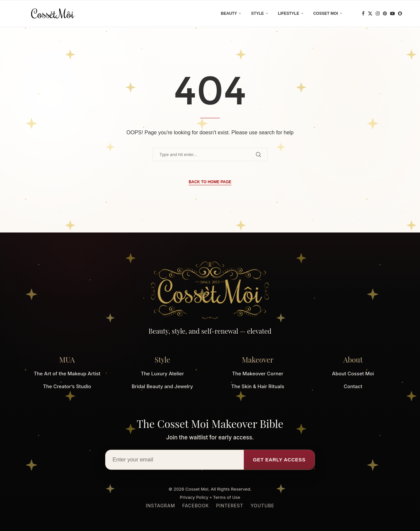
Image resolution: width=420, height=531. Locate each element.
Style (257, 13)
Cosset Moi (326, 13)
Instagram (160, 506)
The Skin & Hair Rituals (258, 386)
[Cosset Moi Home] (210, 290)
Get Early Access (279, 460)
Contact (353, 386)
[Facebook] (363, 13)
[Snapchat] (400, 13)
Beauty (229, 13)
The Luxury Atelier (162, 374)
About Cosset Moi (353, 374)
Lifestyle (289, 13)
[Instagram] (378, 13)
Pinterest (230, 506)
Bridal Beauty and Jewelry (162, 386)
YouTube (262, 506)
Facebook (196, 506)
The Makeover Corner (258, 374)
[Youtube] (392, 13)
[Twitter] (370, 13)
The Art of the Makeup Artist (67, 374)
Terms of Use (227, 497)
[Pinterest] (385, 13)
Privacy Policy (194, 497)
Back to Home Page (210, 182)
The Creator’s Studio (67, 386)
